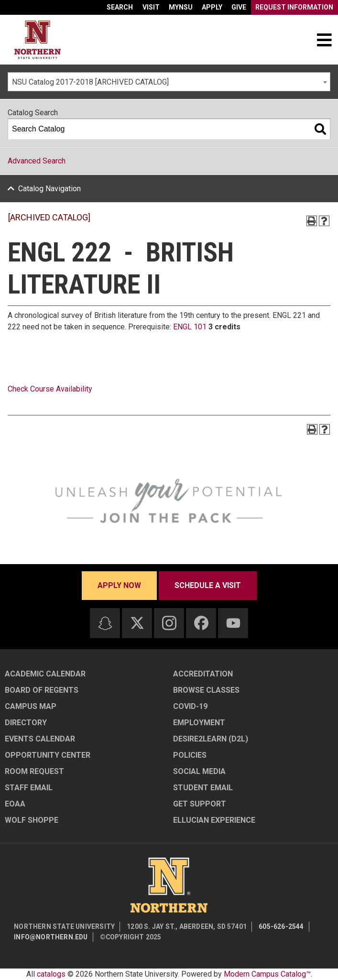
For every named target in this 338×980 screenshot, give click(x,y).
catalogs (51, 974)
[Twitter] (137, 623)
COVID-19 (190, 706)
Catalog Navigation (49, 189)
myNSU (181, 7)
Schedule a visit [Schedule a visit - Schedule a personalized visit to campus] (208, 585)
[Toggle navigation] (324, 40)
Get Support (200, 804)
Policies (190, 755)
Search (120, 7)
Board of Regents (42, 690)
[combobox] (169, 82)
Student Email (203, 788)
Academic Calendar (45, 674)
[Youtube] (233, 623)
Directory (26, 723)
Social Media (199, 771)
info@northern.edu (51, 937)
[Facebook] (201, 623)
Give (239, 7)
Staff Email (29, 788)
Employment (199, 723)
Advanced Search (37, 161)
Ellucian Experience (214, 820)
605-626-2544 (281, 926)
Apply (212, 7)
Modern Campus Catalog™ (267, 974)
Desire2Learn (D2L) (211, 739)
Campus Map (31, 706)
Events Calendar (40, 739)
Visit (151, 7)
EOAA (15, 804)
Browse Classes (206, 690)
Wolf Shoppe (32, 820)
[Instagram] (169, 623)
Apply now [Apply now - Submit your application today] (119, 585)
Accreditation (203, 674)
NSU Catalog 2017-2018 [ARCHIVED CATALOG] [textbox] (90, 82)
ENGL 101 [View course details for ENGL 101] (190, 327)
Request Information (294, 7)
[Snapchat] (105, 623)
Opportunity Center (48, 755)
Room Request (34, 771)
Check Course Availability (50, 389)
